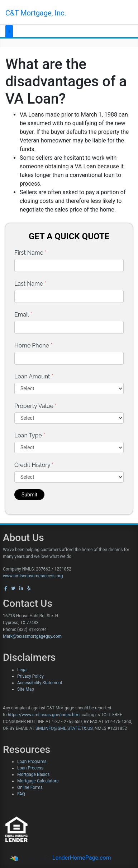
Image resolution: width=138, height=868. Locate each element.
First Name (30, 253)
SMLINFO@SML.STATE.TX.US (64, 728)
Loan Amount (34, 376)
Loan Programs (32, 762)
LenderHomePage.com (82, 858)
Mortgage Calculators (38, 781)
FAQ (21, 794)
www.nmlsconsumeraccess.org (33, 576)
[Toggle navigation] (9, 31)
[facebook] (6, 588)
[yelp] (29, 588)
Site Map (26, 689)
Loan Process (30, 768)
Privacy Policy (30, 676)
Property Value (35, 406)
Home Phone (33, 346)
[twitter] (13, 588)
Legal (22, 670)
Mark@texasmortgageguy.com (32, 636)
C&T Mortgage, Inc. (36, 13)
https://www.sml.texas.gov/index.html (44, 715)
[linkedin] (21, 588)
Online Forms (30, 787)
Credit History (34, 465)
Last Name (30, 284)
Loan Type (30, 435)
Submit (29, 495)
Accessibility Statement (40, 683)
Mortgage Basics (34, 774)
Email (23, 315)
